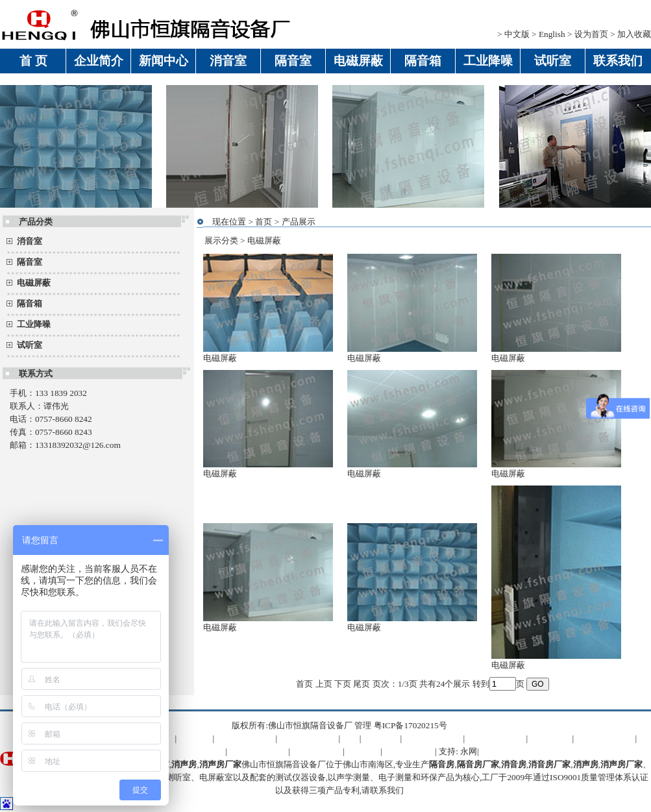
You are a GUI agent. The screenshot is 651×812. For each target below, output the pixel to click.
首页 (264, 222)
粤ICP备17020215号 (411, 725)
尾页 (362, 684)
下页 (343, 684)
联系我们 (387, 790)
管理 (363, 725)
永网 (469, 751)
